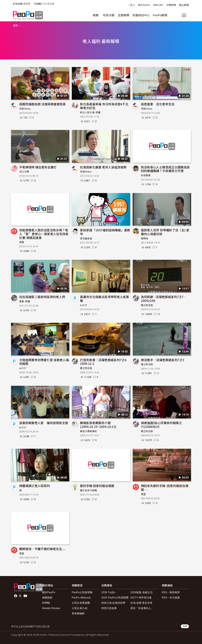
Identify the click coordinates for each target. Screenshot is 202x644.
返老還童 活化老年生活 (158, 104)
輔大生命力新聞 (89, 490)
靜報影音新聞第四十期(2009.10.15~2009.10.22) (98, 425)
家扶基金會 (86, 239)
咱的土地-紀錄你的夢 (113, 603)
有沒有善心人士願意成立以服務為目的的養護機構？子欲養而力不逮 (165, 169)
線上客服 (184, 5)
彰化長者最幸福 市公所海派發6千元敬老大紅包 (104, 106)
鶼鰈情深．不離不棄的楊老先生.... (42, 549)
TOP (185, 626)
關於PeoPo (49, 592)
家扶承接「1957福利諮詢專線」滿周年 (105, 232)
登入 (132, 5)
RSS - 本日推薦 (171, 598)
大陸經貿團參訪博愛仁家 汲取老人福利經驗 (44, 362)
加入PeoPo (144, 5)
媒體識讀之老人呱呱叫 (35, 486)
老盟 (22, 242)
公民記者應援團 (81, 603)
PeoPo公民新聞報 (82, 592)
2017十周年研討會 (141, 598)
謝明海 (145, 239)
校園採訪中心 (141, 15)
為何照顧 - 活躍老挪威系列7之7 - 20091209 (163, 299)
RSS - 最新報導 (171, 592)
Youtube (26, 596)
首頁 (15, 26)
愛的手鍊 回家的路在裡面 (97, 486)
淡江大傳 (24, 172)
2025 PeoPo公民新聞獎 (115, 598)
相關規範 (47, 598)
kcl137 (83, 305)
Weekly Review (51, 608)
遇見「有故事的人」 (142, 608)
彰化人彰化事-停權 (90, 113)
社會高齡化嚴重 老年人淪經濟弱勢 (103, 167)
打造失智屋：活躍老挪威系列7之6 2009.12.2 (103, 362)
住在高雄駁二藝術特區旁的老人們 (42, 297)
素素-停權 (25, 302)
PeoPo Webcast (81, 598)
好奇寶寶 (146, 176)
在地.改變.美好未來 (141, 603)
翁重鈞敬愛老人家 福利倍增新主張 (44, 423)
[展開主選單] (184, 15)
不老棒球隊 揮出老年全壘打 (38, 167)
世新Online (25, 109)
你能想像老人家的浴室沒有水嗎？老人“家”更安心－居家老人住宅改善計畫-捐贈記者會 (44, 234)
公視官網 (171, 5)
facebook (16, 596)
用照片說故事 (109, 608)
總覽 (96, 15)
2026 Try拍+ (108, 592)
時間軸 (46, 603)
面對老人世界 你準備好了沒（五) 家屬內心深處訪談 (165, 232)
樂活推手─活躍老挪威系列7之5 (163, 360)
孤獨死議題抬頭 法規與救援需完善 (43, 104)
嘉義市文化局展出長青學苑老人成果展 (104, 299)
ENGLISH (158, 5)
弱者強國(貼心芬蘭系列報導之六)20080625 (161, 425)
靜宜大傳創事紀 (89, 431)
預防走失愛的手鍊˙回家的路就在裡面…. (165, 488)
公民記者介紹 (80, 608)
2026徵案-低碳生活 (141, 592)
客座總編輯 (78, 613)
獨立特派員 (147, 305)
